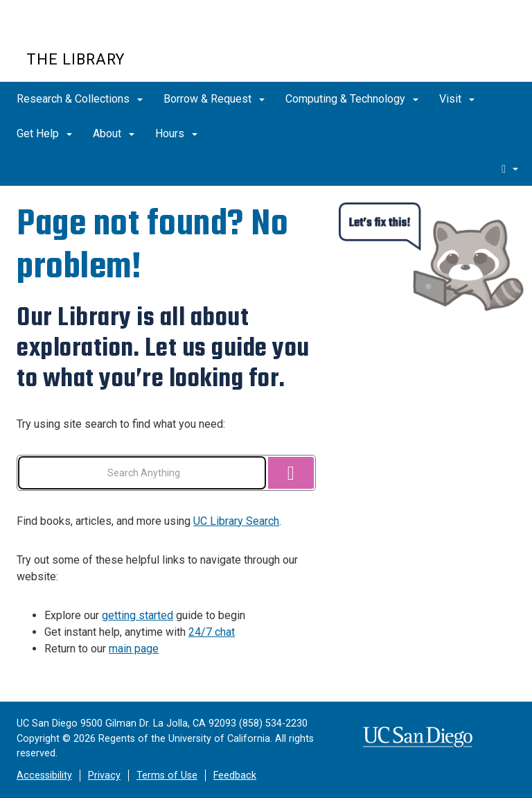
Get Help (44, 133)
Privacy (104, 775)
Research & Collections (80, 99)
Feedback (235, 775)
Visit (457, 99)
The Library (76, 59)
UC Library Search (236, 521)
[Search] (291, 473)
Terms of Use (167, 775)
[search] (510, 168)
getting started (138, 615)
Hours (176, 133)
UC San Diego (106, 34)
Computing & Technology (352, 99)
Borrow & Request (214, 99)
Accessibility (44, 775)
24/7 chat (212, 632)
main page (134, 649)
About (114, 133)
